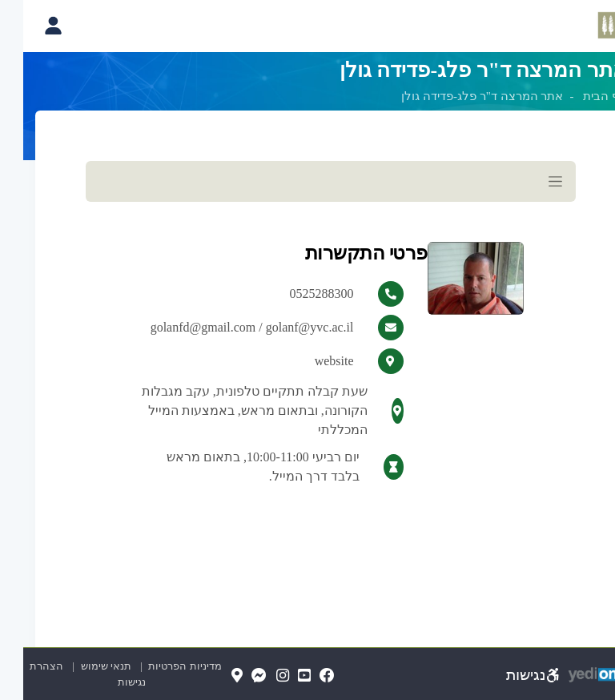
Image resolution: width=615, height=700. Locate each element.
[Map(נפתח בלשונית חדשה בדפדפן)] (214, 676)
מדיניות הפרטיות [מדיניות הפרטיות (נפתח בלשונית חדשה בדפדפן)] (161, 666)
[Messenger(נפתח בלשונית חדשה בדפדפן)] (236, 676)
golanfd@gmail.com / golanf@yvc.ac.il (229, 327)
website (311, 361)
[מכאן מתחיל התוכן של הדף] (307, 348)
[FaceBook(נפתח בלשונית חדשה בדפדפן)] (304, 676)
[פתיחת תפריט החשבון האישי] (29, 26)
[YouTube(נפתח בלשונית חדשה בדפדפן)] (281, 676)
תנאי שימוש (76, 666)
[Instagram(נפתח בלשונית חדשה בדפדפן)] (259, 676)
